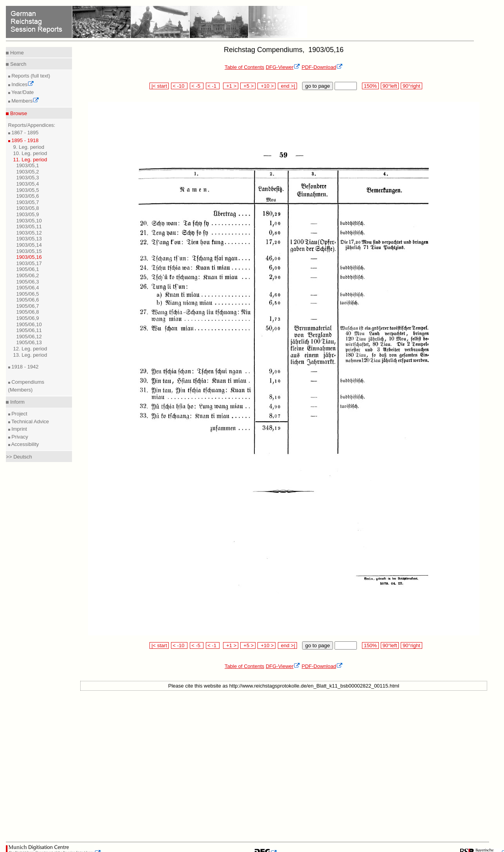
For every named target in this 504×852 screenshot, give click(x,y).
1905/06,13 (29, 342)
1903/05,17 (29, 263)
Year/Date (22, 92)
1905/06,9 (28, 318)
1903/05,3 (28, 178)
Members (25, 101)
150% (370, 86)
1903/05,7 (28, 202)
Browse (18, 113)
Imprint (19, 429)
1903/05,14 (29, 245)
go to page (318, 86)
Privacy (19, 437)
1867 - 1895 (24, 133)
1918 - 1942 (24, 367)
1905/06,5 (28, 294)
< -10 (179, 86)
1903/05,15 (29, 251)
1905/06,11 (29, 330)
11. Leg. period (30, 160)
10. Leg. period (30, 153)
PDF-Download (322, 67)
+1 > (231, 86)
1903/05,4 (28, 184)
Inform (16, 402)
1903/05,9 (28, 214)
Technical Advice (30, 421)
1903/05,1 (28, 165)
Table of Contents (244, 67)
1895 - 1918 (24, 140)
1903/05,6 (28, 196)
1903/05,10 (29, 221)
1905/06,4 (28, 288)
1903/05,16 (29, 257)
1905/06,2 (28, 275)
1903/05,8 (28, 208)
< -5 (197, 86)
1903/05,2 (28, 172)
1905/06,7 (28, 306)
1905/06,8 (28, 312)
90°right (411, 86)
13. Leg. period (30, 355)
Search (17, 64)
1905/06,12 (29, 337)
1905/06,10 (29, 324)
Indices (22, 84)
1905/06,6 (28, 300)
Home (16, 53)
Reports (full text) (30, 76)
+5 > (248, 86)
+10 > (266, 86)
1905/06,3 (28, 282)
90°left (390, 86)
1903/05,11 (29, 227)
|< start (159, 86)
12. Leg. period (30, 349)
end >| (287, 86)
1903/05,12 (29, 233)
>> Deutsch (19, 457)
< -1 (213, 86)
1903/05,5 (28, 190)
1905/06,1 (28, 269)
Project (19, 414)
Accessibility (25, 444)
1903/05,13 (29, 239)
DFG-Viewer (283, 67)
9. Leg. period (29, 147)
